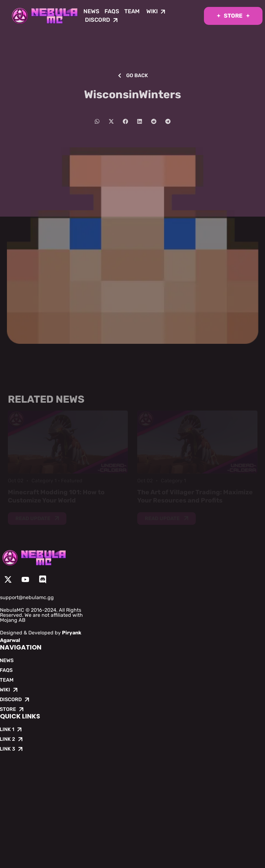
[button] (97, 121)
